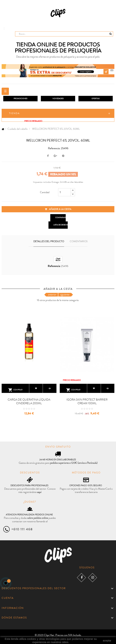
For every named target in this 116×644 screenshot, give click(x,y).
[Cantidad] (64, 192)
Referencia (54, 266)
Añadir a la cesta (58, 209)
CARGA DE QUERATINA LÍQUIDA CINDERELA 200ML (29, 401)
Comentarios (79, 241)
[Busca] (64, 34)
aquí (39, 492)
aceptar (107, 641)
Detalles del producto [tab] (49, 241)
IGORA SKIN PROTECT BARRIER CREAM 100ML (87, 401)
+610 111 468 (22, 529)
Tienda (14, 113)
